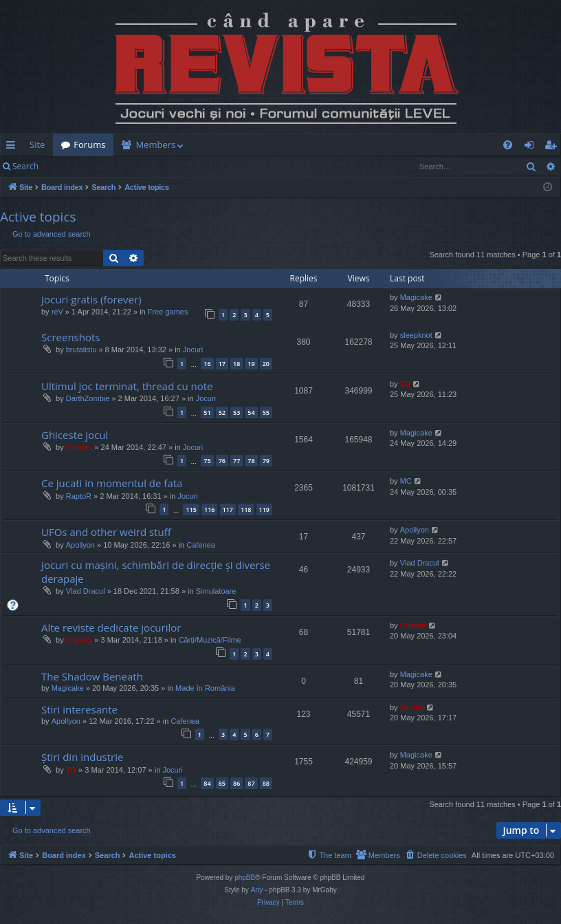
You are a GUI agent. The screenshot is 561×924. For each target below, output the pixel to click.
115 (191, 509)
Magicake (416, 297)
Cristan (413, 625)
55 (266, 412)
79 (266, 461)
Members (155, 144)
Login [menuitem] (532, 147)
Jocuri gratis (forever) (91, 299)
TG (405, 384)
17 (222, 364)
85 (222, 783)
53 (236, 412)
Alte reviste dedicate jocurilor (111, 627)
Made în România (205, 688)
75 (207, 461)
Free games (168, 312)
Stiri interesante (79, 709)
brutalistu (81, 350)
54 (251, 412)
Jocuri (193, 350)
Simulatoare (216, 591)
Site (37, 144)
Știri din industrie (82, 757)
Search (25, 166)
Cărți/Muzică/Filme (210, 640)
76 (222, 461)
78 (251, 461)
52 (222, 412)
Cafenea (201, 545)
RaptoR (79, 496)
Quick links (13, 147)
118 (246, 509)
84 (207, 783)
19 (251, 364)
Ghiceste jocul (75, 435)
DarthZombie (88, 398)
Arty (257, 890)
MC (406, 481)
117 (228, 509)
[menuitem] (294, 145)
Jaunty (412, 707)
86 (236, 783)
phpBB (245, 878)
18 (236, 364)
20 (266, 364)
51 (207, 412)
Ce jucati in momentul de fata (112, 483)
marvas (79, 447)
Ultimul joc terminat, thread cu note (127, 386)
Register (114, 166)
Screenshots (70, 337)
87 (251, 783)
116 (209, 509)
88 (266, 783)
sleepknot (416, 335)
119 (264, 509)
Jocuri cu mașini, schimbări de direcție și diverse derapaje (156, 571)
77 (236, 461)
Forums (89, 144)
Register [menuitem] (553, 147)
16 (207, 364)
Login (69, 166)
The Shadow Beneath (92, 676)
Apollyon (80, 545)
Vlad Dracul (86, 591)
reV (57, 312)
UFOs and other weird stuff (106, 532)
